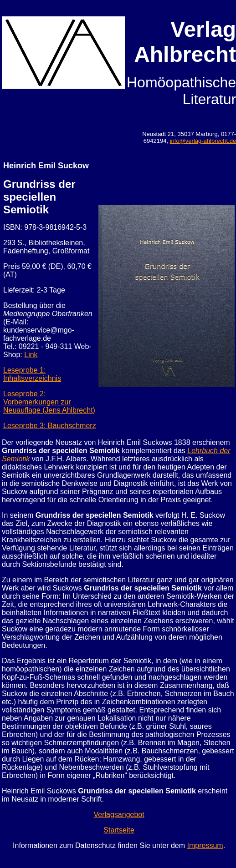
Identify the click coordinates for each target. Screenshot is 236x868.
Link (31, 355)
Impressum (205, 845)
